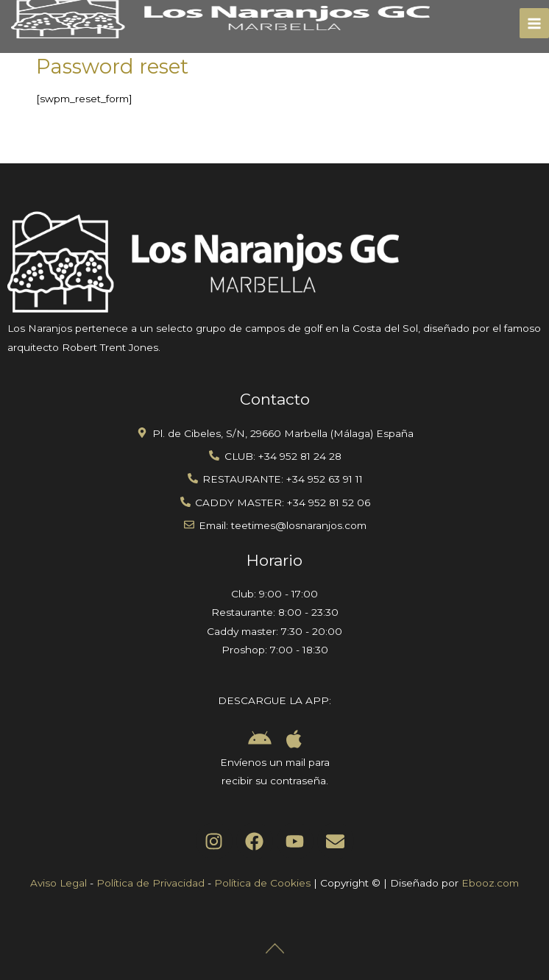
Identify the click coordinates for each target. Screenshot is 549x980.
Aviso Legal (59, 883)
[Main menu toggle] (535, 23)
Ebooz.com (490, 883)
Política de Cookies (262, 883)
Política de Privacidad (150, 883)
